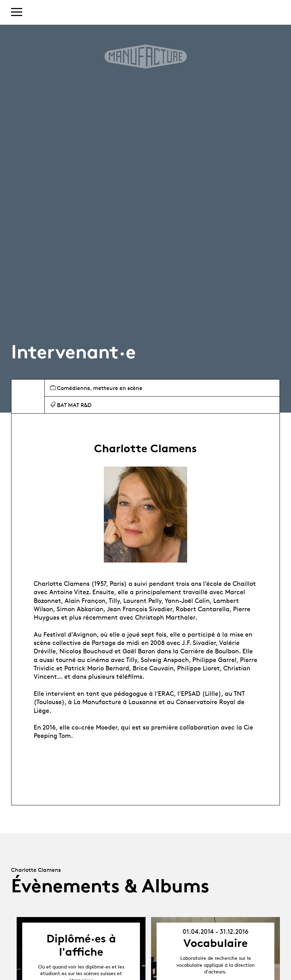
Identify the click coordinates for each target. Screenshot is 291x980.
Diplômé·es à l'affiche (81, 945)
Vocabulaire (215, 943)
